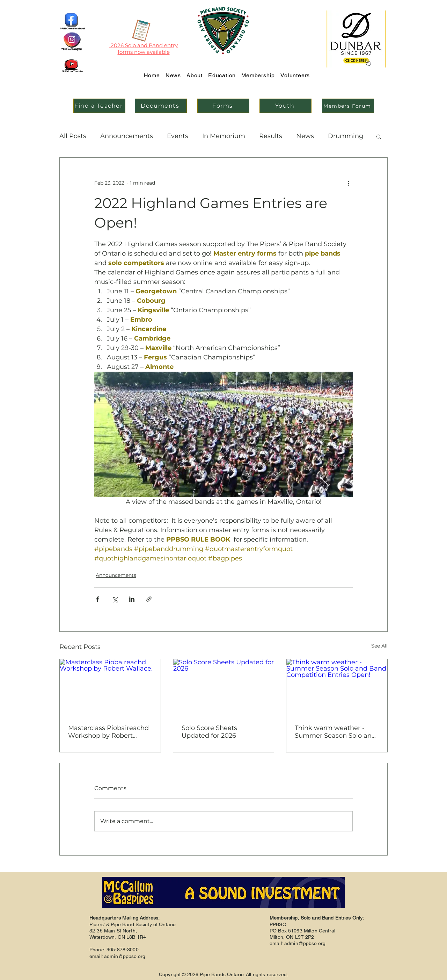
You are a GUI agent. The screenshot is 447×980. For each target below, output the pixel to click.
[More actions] (349, 183)
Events (178, 136)
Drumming (346, 136)
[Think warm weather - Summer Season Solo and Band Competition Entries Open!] (337, 687)
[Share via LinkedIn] (132, 599)
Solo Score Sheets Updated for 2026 (209, 732)
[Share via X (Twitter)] (115, 599)
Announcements (127, 136)
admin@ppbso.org (125, 956)
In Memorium (224, 136)
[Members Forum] (348, 106)
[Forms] (223, 106)
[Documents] (161, 106)
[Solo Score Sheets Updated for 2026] (224, 687)
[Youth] (285, 106)
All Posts (73, 136)
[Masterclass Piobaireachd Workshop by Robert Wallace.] (110, 687)
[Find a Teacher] (99, 106)
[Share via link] (149, 599)
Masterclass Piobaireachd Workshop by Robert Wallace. (108, 732)
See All (379, 646)
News (305, 136)
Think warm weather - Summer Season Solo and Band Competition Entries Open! (336, 732)
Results (271, 136)
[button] (379, 136)
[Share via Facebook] (98, 599)
